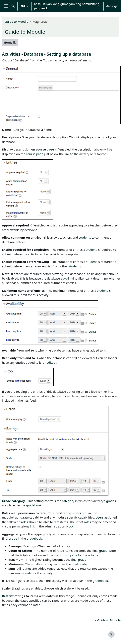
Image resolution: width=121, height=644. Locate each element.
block (69, 526)
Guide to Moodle (16, 21)
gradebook (34, 505)
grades (111, 501)
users (77, 513)
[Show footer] (111, 634)
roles (25, 522)
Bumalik (10, 42)
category (18, 501)
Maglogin (112, 6)
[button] (13, 6)
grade (13, 538)
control (49, 501)
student (91, 250)
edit (49, 362)
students (85, 237)
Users (99, 517)
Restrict (8, 596)
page (50, 149)
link (67, 154)
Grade (6, 501)
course (41, 149)
